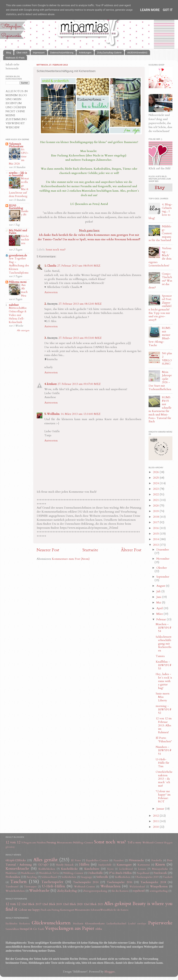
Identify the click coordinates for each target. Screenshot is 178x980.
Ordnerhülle (95, 873)
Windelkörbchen (15, 891)
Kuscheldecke (69, 869)
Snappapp (86, 877)
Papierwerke (160, 923)
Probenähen (13, 877)
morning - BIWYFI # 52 (163, 709)
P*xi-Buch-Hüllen (120, 873)
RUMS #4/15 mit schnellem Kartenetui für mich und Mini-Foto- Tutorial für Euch (160, 409)
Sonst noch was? (56, 250)
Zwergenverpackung (95, 891)
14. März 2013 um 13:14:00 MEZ (80, 414)
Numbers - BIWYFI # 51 (163, 750)
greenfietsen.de (18, 255)
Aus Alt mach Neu (24, 290)
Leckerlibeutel (126, 869)
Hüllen (84, 864)
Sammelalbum (12, 929)
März (160, 614)
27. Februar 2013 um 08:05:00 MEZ (79, 266)
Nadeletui (11, 873)
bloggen (168, 843)
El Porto (76, 860)
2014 (156, 539)
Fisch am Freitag (50, 910)
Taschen (18, 882)
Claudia (52, 266)
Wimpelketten (159, 886)
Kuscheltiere (92, 869)
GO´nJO (43, 865)
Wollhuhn (53, 414)
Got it (168, 10)
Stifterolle (102, 877)
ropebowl (139, 891)
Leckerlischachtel (116, 924)
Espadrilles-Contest (97, 860)
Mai (159, 603)
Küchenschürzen (25, 240)
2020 (156, 506)
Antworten (51, 292)
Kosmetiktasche (17, 869)
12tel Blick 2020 (73, 904)
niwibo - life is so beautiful (18, 174)
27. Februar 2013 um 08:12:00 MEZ (80, 304)
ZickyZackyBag (67, 891)
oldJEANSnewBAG (137, 53)
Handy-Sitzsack (65, 865)
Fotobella (157, 860)
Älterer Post (131, 550)
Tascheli (168, 877)
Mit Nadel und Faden (18, 232)
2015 (156, 534)
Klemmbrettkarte (95, 924)
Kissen (160, 864)
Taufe (41, 929)
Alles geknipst (118, 904)
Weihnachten (110, 886)
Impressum (39, 53)
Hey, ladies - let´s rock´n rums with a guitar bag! (164, 681)
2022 (156, 494)
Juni (159, 597)
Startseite (90, 550)
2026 (156, 472)
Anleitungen (85, 53)
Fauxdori (119, 860)
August (161, 586)
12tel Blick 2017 (31, 904)
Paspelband (143, 873)
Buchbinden (11, 924)
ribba (99, 929)
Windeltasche (39, 891)
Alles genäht (45, 860)
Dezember (163, 550)
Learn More (150, 10)
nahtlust (14, 305)
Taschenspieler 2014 (86, 882)
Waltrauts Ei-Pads (15, 58)
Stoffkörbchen (123, 877)
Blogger (110, 972)
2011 (156, 821)
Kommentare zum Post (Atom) (71, 559)
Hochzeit (78, 924)
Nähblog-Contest (83, 843)
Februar (162, 619)
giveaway (10, 847)
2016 (156, 528)
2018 (156, 517)
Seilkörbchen (69, 877)
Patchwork (160, 873)
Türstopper (30, 887)
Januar (161, 809)
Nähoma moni (18, 282)
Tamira (160, 656)
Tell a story (135, 842)
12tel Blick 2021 (94, 904)
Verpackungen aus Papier (70, 928)
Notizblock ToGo (49, 873)
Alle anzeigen (23, 330)
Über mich (22, 53)
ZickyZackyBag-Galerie (109, 53)
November (163, 559)
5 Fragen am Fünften (34, 843)
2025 (156, 478)
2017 (156, 522)
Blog (9, 53)
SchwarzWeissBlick (102, 910)
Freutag (51, 842)
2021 (156, 500)
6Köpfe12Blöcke (16, 860)
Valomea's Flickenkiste (16, 145)
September (163, 577)
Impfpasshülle (105, 865)
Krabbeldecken (47, 869)
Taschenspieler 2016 (119, 882)
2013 (156, 545)
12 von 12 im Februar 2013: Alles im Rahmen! (164, 725)
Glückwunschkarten (51, 923)
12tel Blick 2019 (52, 904)
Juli (159, 591)
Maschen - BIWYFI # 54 (163, 628)
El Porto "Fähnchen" (164, 740)
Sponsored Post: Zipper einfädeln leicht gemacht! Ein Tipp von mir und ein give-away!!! (160, 308)
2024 (156, 483)
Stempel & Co (28, 929)
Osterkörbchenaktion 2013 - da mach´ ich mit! (164, 779)
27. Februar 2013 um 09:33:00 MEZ (80, 338)
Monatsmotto (65, 843)
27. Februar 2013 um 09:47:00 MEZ (79, 384)
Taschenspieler (52, 882)
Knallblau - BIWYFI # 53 (163, 665)
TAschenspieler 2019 (147, 877)
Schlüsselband (49, 877)
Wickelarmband (137, 887)
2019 (156, 511)
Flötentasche (136, 860)
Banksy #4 (25, 213)
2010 (156, 827)
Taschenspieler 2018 (153, 882)
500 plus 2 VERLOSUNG (167, 359)
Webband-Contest (153, 843)
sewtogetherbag (159, 891)
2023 (156, 489)
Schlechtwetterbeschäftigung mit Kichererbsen (164, 644)
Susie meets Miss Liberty (163, 697)
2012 (156, 816)
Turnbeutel (12, 887)
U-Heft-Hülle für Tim (163, 763)
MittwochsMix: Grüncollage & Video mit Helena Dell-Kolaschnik (18, 315)
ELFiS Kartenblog (16, 207)
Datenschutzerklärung (62, 53)
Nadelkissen (28, 873)
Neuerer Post (48, 550)
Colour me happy (29, 910)
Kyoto (111, 869)
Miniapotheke (160, 869)
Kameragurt (124, 865)
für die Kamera (120, 891)
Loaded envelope (137, 924)
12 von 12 (13, 842)
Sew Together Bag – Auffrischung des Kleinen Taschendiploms (19, 266)
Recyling (32, 877)
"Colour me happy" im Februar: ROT (163, 796)
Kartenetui (144, 865)
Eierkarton (24, 924)
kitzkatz (52, 384)
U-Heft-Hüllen (54, 886)
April (160, 608)
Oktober (162, 568)
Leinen (142, 869)
